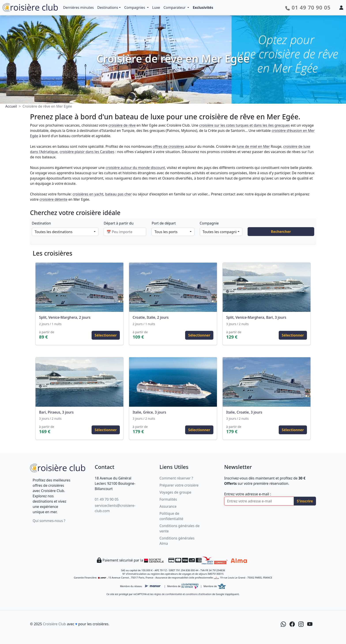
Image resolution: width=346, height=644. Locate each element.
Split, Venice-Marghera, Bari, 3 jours (256, 317)
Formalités (168, 499)
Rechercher (281, 232)
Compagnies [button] (135, 7)
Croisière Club (54, 624)
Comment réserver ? (176, 478)
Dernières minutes (78, 7)
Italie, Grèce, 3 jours (149, 412)
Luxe (156, 7)
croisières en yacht (88, 194)
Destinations (108, 7)
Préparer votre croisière (179, 485)
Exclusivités (203, 7)
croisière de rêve (122, 125)
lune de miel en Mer (253, 146)
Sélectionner (106, 335)
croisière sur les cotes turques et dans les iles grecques (245, 125)
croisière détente (53, 199)
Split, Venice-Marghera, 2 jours (65, 317)
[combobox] (65, 232)
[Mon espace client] (341, 7)
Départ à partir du (119, 223)
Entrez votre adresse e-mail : (248, 494)
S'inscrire (305, 501)
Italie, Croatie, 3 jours (244, 412)
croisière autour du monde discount (135, 168)
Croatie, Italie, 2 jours (151, 317)
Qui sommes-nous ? (49, 521)
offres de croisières (168, 146)
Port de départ (164, 223)
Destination (41, 223)
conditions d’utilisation (199, 594)
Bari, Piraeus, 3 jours (56, 412)
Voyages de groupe (175, 492)
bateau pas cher (118, 194)
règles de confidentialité (168, 594)
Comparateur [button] (175, 7)
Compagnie (209, 223)
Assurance (168, 506)
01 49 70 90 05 (107, 499)
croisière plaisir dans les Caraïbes (87, 152)
